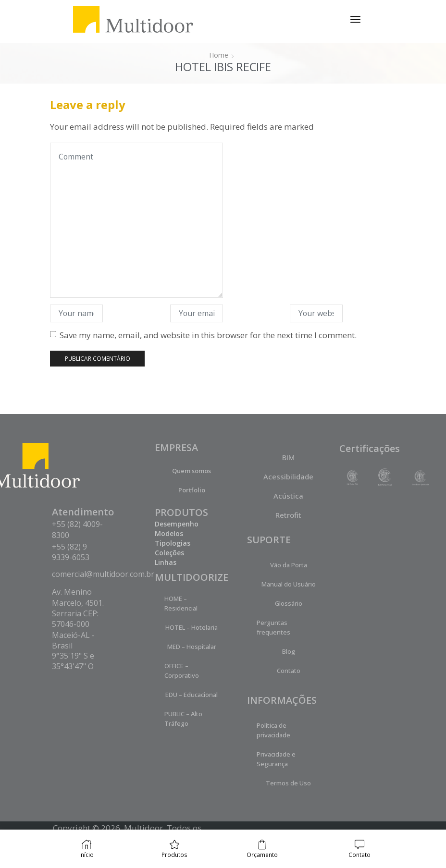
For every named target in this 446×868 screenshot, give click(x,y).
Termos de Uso (288, 783)
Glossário (289, 603)
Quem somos (192, 471)
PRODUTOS (181, 512)
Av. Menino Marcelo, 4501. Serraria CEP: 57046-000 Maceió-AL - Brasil (78, 619)
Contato (289, 671)
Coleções (169, 553)
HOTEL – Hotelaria (192, 627)
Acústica (288, 496)
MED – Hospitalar (192, 647)
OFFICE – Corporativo (182, 671)
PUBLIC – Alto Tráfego (183, 719)
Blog (289, 651)
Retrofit (288, 515)
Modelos (169, 533)
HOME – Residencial (181, 603)
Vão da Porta (289, 565)
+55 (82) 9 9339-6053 (71, 552)
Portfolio (192, 490)
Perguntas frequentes (273, 627)
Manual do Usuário (289, 584)
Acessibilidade (288, 477)
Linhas (166, 562)
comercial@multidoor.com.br (103, 574)
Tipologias (173, 543)
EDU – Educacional (192, 695)
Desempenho (177, 524)
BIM (288, 457)
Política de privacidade (273, 730)
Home (219, 55)
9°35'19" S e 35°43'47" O (73, 661)
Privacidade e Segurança (276, 759)
